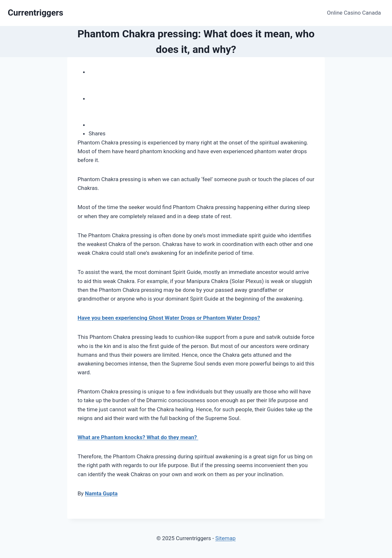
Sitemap (225, 538)
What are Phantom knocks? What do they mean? (138, 437)
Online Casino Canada (354, 13)
